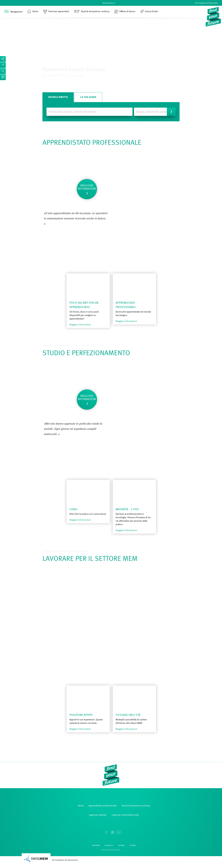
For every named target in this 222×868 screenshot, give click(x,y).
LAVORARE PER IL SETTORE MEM (90, 559)
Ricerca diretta (58, 97)
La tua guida (88, 97)
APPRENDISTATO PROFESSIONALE (92, 143)
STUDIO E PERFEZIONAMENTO (86, 353)
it (3, 65)
